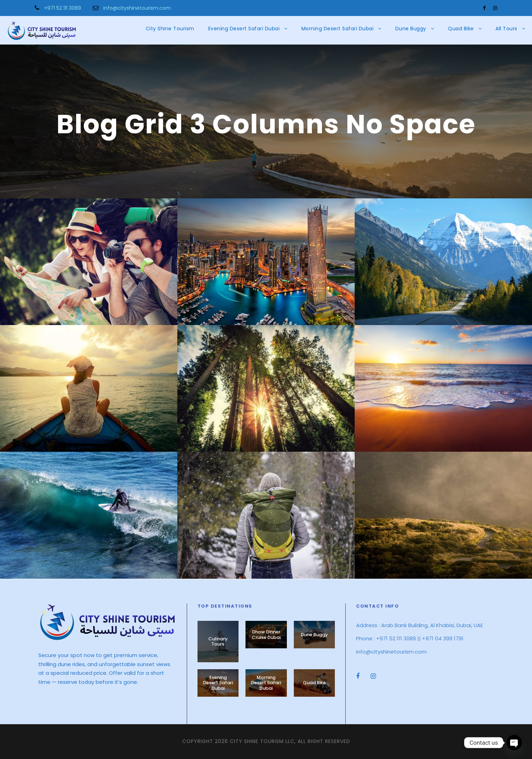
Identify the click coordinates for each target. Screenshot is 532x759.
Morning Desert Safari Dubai (338, 29)
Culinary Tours (218, 642)
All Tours (506, 29)
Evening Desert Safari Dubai (244, 29)
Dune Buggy (411, 29)
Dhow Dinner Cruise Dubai (266, 635)
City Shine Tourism (170, 29)
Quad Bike (461, 29)
